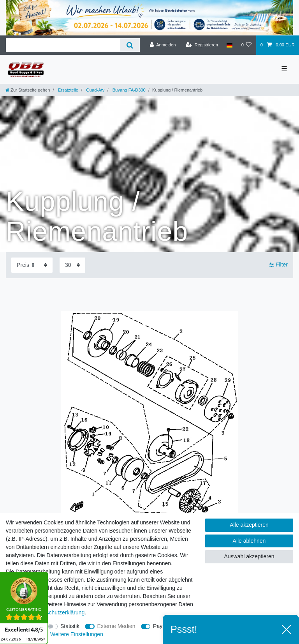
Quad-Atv (95, 90)
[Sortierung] (32, 265)
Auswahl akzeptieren (249, 556)
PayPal (162, 626)
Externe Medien (116, 626)
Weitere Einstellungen (77, 634)
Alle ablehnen (249, 541)
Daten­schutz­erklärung (58, 612)
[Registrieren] (202, 45)
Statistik (70, 626)
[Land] (230, 45)
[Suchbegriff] (63, 45)
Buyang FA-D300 (128, 90)
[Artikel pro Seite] (72, 265)
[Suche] (130, 45)
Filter (279, 265)
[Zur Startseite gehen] (28, 90)
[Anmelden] (163, 45)
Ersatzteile (68, 90)
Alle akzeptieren (249, 525)
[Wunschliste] (246, 45)
